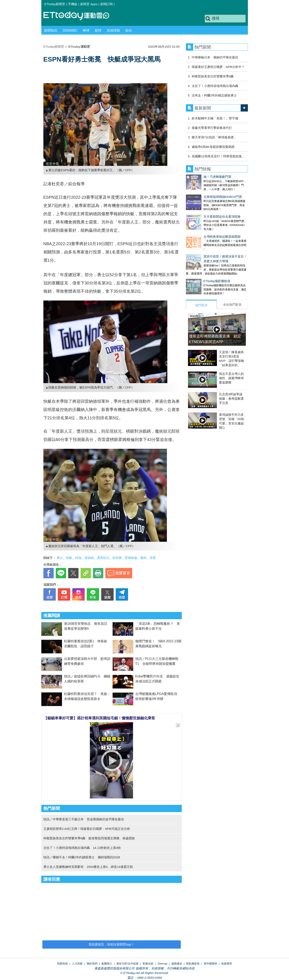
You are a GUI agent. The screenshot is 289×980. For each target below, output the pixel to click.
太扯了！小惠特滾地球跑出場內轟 (215, 86)
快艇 (69, 558)
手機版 (73, 4)
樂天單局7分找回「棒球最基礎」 (214, 137)
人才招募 (77, 964)
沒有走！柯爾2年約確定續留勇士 (214, 95)
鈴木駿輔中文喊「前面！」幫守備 (215, 118)
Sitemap (162, 964)
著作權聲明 (210, 964)
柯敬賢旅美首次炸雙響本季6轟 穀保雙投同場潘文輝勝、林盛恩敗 (89, 838)
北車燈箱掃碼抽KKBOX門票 (205, 193)
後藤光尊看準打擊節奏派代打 (212, 128)
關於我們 (92, 964)
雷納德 (89, 558)
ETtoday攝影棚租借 (199, 264)
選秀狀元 (103, 558)
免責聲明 (227, 964)
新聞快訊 (51, 30)
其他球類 (113, 30)
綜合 (129, 30)
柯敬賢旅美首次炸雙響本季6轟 (213, 76)
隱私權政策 (193, 964)
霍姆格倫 (131, 558)
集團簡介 (107, 964)
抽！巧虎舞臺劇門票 (200, 177)
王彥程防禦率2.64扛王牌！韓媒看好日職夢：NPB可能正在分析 (87, 829)
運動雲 (80, 16)
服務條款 (177, 964)
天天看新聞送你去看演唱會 (205, 208)
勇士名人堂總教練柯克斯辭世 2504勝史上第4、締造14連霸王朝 (88, 867)
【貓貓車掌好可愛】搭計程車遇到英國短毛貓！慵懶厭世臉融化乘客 (99, 718)
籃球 (98, 30)
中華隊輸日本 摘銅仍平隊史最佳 (215, 57)
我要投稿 (62, 964)
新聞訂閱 (106, 4)
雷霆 (153, 558)
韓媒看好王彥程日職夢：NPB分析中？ (218, 67)
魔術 (143, 558)
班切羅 (117, 558)
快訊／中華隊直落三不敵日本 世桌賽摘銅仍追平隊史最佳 (84, 819)
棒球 (86, 30)
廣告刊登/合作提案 (127, 964)
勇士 (60, 558)
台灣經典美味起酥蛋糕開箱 (205, 224)
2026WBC (70, 30)
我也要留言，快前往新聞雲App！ (112, 944)
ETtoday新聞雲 (55, 4)
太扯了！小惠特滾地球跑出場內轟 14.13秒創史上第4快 (82, 848)
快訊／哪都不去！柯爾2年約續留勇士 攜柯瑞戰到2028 (82, 857)
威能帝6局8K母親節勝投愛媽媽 (213, 147)
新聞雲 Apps (89, 4)
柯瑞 (78, 558)
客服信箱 (148, 964)
